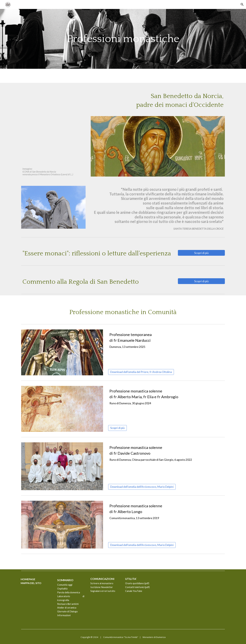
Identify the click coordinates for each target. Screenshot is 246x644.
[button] (242, 4)
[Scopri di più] (201, 253)
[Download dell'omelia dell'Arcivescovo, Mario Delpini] (142, 487)
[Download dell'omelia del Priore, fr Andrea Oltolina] (141, 372)
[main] (123, 39)
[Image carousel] (62, 466)
